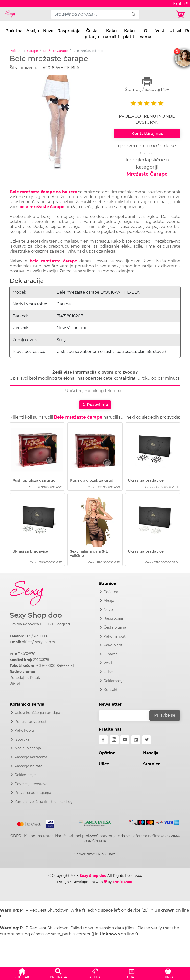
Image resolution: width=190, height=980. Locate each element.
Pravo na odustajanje (33, 793)
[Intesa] (95, 822)
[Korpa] (181, 14)
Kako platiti (129, 34)
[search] (134, 14)
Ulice (104, 764)
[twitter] (147, 740)
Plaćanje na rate (28, 766)
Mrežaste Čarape (55, 51)
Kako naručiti (111, 34)
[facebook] (103, 740)
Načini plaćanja (28, 748)
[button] (22, 973)
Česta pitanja (92, 34)
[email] (127, 715)
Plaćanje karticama (31, 757)
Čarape (33, 51)
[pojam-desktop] (90, 14)
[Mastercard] (29, 823)
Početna (14, 31)
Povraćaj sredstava (31, 784)
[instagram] (114, 740)
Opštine (107, 753)
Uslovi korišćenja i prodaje (37, 713)
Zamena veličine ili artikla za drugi (44, 802)
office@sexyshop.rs (38, 642)
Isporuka (22, 739)
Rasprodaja (69, 31)
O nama (145, 34)
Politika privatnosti (31, 722)
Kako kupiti (24, 730)
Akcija (33, 31)
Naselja (151, 753)
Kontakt (111, 690)
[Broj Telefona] (95, 391)
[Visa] (48, 823)
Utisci (175, 31)
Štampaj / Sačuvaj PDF (147, 84)
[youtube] (125, 740)
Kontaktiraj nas (147, 134)
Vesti (160, 31)
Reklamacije (25, 775)
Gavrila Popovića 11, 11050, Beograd (40, 624)
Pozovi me (95, 405)
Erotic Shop (122, 882)
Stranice (152, 764)
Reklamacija (114, 681)
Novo (48, 31)
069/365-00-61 (37, 636)
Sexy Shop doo (36, 615)
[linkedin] (136, 740)
